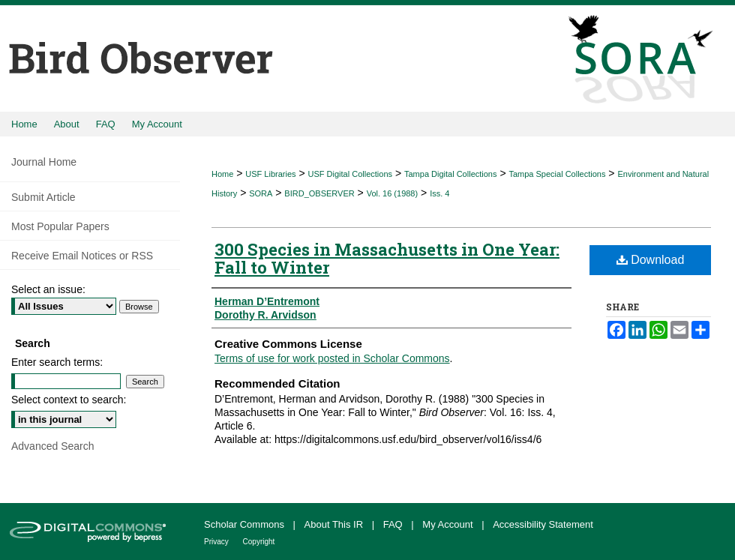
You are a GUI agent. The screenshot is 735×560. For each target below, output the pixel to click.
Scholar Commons (246, 524)
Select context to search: (69, 400)
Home (222, 174)
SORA (261, 193)
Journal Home (44, 162)
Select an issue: (48, 289)
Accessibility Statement (543, 524)
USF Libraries (270, 174)
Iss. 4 (439, 193)
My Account (449, 524)
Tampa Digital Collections (451, 174)
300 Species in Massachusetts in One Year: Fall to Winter (387, 258)
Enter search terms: (57, 362)
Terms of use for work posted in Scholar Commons (332, 358)
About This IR (335, 524)
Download (651, 260)
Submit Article (43, 197)
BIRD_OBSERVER (319, 193)
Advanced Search (53, 446)
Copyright (259, 542)
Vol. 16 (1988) (393, 193)
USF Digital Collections (350, 174)
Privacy (217, 542)
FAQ (394, 524)
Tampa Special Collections (557, 174)
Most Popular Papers (60, 226)
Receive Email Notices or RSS (82, 256)
